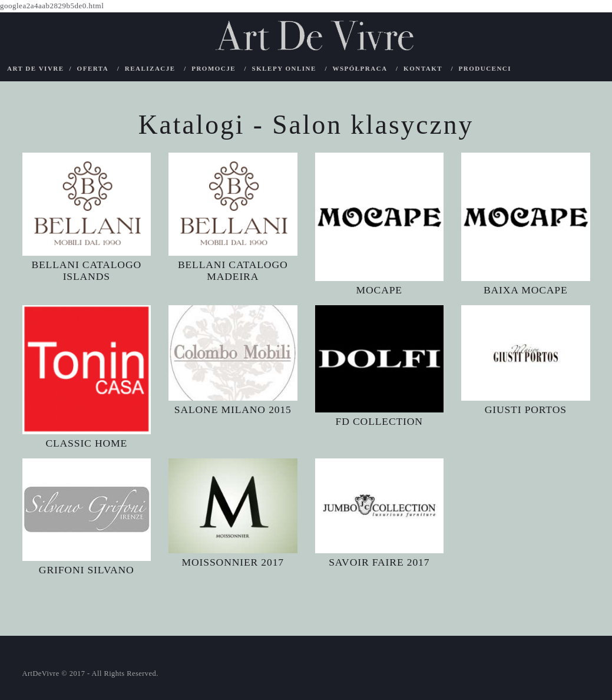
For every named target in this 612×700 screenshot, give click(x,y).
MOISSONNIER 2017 (233, 562)
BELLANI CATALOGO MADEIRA (233, 270)
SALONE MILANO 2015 (233, 409)
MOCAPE (379, 290)
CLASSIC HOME (86, 443)
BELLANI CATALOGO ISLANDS (86, 270)
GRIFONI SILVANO (86, 569)
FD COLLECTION (379, 421)
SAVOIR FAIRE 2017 (379, 562)
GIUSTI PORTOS (525, 409)
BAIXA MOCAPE (525, 290)
